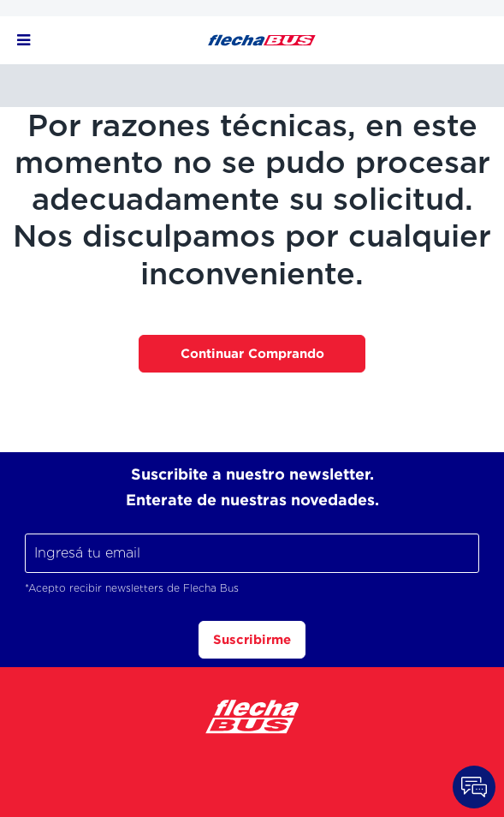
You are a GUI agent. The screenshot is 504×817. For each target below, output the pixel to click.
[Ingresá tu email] (252, 553)
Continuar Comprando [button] (252, 353)
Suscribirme (252, 639)
